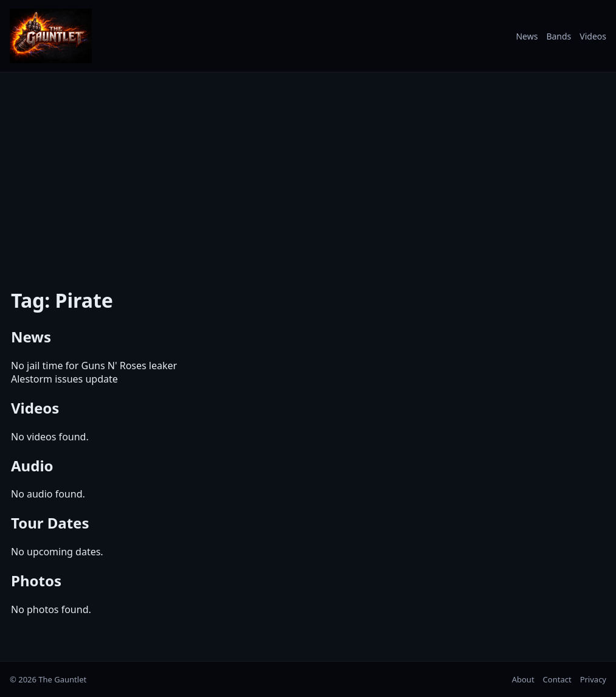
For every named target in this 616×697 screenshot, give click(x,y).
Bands (559, 36)
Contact (557, 679)
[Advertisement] (308, 172)
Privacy (593, 679)
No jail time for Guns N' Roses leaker (94, 366)
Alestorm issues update (64, 379)
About (523, 679)
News (527, 36)
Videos (593, 36)
